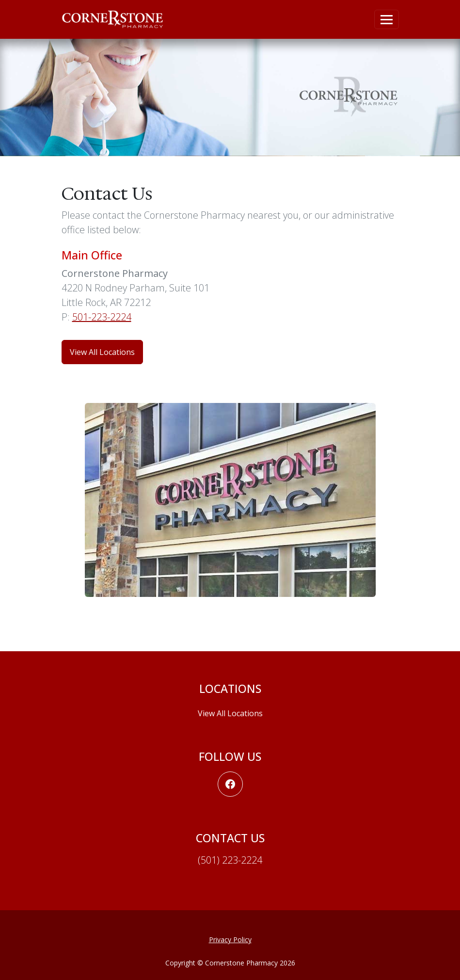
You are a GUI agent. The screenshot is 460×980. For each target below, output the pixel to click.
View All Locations (230, 713)
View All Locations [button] (102, 352)
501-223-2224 (102, 317)
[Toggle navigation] (387, 19)
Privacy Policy (230, 940)
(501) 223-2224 (230, 860)
